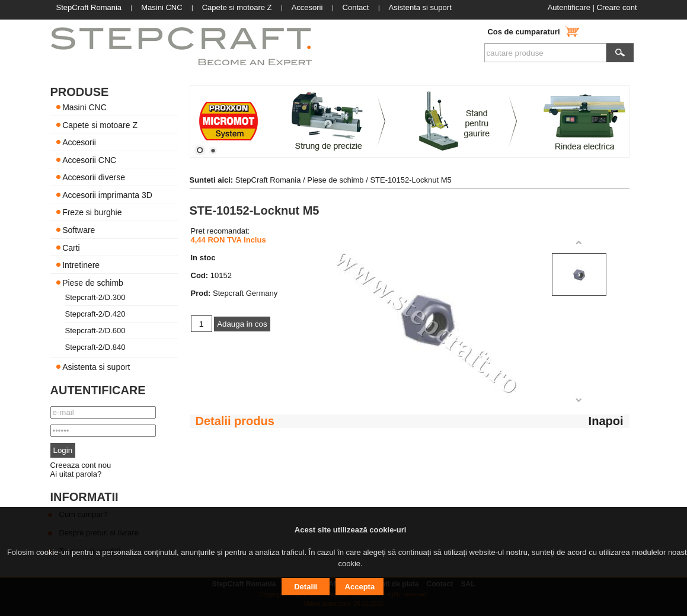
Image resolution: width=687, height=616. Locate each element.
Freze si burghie (92, 212)
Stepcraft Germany (245, 293)
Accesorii (79, 142)
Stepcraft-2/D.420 (95, 314)
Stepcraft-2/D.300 (95, 297)
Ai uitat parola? (76, 474)
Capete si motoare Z (100, 125)
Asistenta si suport (96, 367)
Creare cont (617, 7)
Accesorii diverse (94, 177)
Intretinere (81, 265)
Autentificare (569, 7)
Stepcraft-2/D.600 (95, 331)
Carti (71, 247)
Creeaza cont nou (81, 465)
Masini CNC (84, 107)
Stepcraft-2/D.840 (95, 347)
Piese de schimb (93, 282)
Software (79, 230)
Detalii (306, 587)
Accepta (360, 587)
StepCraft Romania (268, 180)
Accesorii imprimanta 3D (107, 194)
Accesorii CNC (89, 159)
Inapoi (606, 421)
